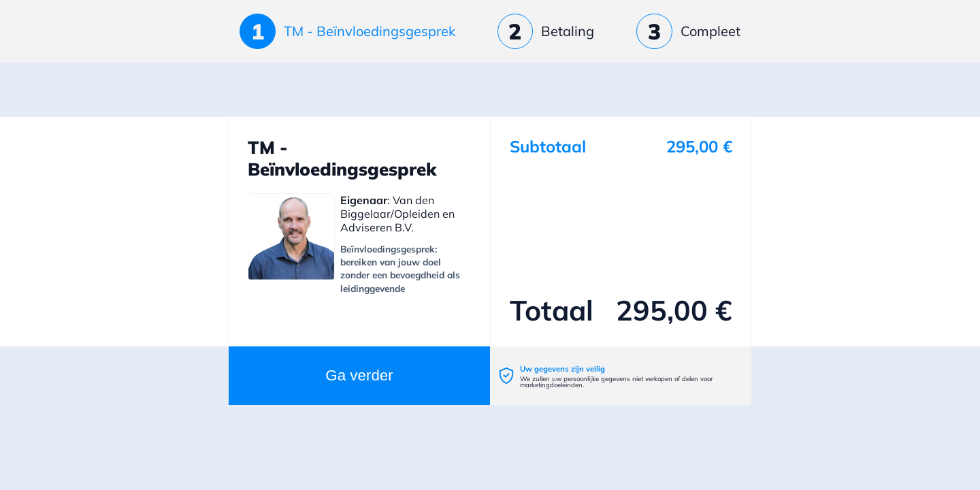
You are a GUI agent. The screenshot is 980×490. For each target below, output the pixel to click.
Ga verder (359, 375)
